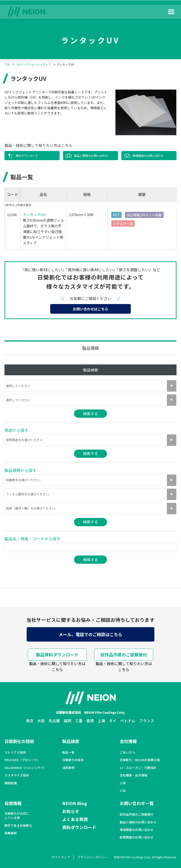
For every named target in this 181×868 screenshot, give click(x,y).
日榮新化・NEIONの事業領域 (140, 760)
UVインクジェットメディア (34, 64)
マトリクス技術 (15, 752)
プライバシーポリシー (93, 857)
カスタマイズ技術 (17, 775)
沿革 (123, 783)
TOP (7, 64)
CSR (123, 791)
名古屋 (54, 721)
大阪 (41, 721)
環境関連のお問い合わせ (148, 156)
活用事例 (68, 768)
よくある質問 (75, 819)
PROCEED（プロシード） (22, 760)
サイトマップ (61, 857)
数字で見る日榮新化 (18, 826)
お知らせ (71, 811)
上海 (101, 721)
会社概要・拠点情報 (134, 775)
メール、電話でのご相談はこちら (90, 634)
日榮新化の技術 (19, 741)
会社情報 (128, 741)
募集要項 (11, 833)
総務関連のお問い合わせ (137, 837)
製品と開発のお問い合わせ (91, 156)
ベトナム (128, 721)
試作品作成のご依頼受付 (124, 655)
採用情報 (13, 803)
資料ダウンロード (27, 156)
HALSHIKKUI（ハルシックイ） (25, 768)
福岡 (67, 721)
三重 (79, 721)
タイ (113, 721)
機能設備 (11, 783)
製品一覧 (68, 752)
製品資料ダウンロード (57, 655)
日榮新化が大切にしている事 (17, 816)
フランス (147, 721)
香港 (90, 721)
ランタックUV (34, 215)
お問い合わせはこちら (90, 309)
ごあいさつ (127, 752)
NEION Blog (74, 803)
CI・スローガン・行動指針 (138, 768)
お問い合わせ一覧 (137, 803)
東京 (30, 721)
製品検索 (71, 741)
